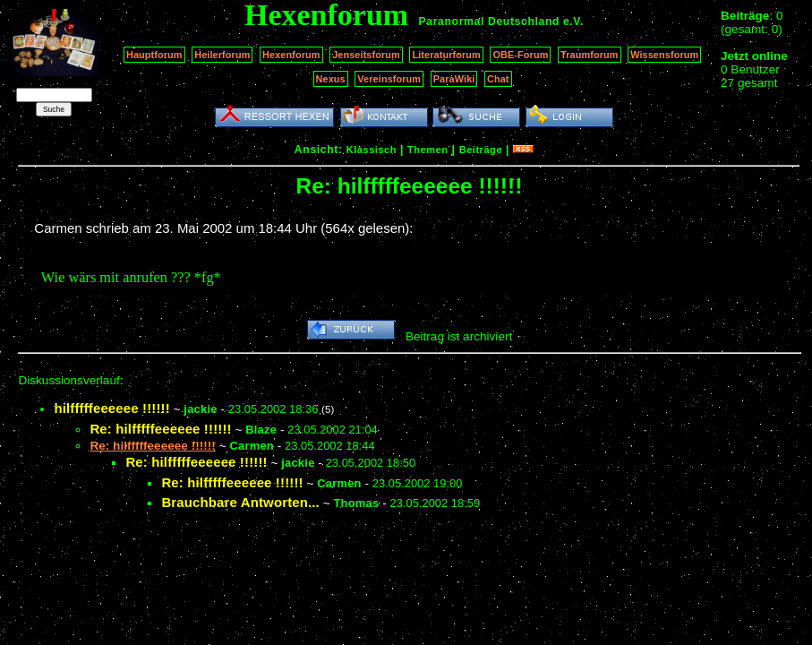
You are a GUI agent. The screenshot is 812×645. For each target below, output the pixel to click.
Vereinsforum (389, 79)
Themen (427, 150)
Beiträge (481, 150)
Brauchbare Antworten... (240, 502)
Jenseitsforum (366, 55)
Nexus (331, 79)
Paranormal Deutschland (490, 21)
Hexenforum (291, 55)
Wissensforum (664, 55)
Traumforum (590, 55)
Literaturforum (446, 55)
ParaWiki (454, 79)
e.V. (573, 21)
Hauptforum (154, 55)
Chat (498, 79)
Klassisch (372, 150)
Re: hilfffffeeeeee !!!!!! (160, 429)
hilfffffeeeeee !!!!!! (111, 408)
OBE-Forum (520, 55)
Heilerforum (222, 55)
